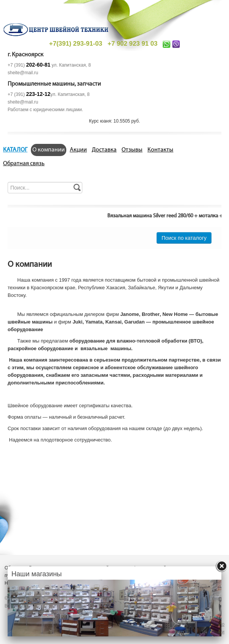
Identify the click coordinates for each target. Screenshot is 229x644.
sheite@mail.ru (23, 73)
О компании (49, 150)
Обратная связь (24, 164)
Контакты (160, 150)
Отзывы (132, 150)
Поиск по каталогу (184, 238)
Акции (78, 150)
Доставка (104, 150)
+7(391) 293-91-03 (76, 44)
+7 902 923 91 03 (132, 44)
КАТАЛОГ (15, 150)
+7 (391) (29, 65)
